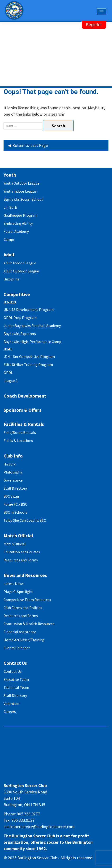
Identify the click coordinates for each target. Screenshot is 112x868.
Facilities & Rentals (24, 424)
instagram (52, 777)
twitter (60, 777)
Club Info (13, 456)
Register (94, 25)
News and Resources (25, 575)
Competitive (17, 294)
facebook (43, 777)
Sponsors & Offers (22, 410)
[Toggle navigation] (101, 12)
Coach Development (25, 396)
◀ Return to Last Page (28, 145)
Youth (10, 175)
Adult (9, 255)
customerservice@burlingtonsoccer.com (39, 827)
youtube (69, 777)
